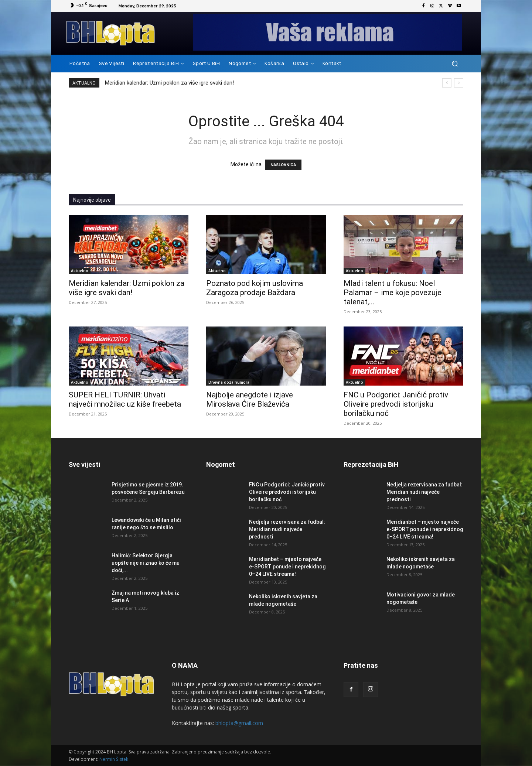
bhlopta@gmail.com (239, 723)
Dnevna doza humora (229, 382)
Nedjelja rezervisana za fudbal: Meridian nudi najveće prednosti (287, 529)
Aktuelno (80, 271)
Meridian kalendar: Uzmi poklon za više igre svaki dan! (169, 83)
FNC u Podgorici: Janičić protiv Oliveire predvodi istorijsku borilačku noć (396, 404)
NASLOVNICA (283, 165)
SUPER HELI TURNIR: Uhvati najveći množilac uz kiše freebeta (125, 399)
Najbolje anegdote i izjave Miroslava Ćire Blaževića (250, 399)
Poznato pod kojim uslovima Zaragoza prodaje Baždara (255, 288)
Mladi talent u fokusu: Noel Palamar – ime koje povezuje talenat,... (393, 293)
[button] (455, 64)
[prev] (447, 83)
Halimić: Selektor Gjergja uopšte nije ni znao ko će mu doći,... (146, 563)
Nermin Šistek (114, 759)
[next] (459, 83)
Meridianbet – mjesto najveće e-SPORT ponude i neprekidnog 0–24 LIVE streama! (287, 567)
